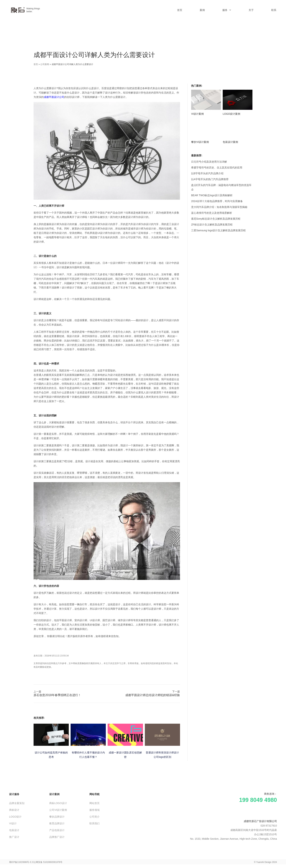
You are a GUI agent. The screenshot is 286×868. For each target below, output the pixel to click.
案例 (202, 10)
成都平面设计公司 (54, 97)
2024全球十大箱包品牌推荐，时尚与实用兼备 (217, 201)
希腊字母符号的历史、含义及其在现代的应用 (217, 168)
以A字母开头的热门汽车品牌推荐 (210, 179)
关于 (251, 10)
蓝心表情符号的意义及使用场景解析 (212, 213)
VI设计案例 (197, 114)
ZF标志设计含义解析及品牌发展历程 (212, 225)
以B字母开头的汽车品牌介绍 (207, 173)
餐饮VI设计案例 (200, 142)
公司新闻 (45, 64)
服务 (227, 10)
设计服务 (14, 794)
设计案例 (54, 794)
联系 (274, 10)
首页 (180, 10)
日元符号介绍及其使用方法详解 (209, 162)
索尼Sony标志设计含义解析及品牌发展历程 (216, 219)
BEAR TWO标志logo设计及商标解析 (212, 195)
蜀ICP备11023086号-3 (20, 862)
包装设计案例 (230, 142)
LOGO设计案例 (231, 114)
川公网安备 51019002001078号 (47, 862)
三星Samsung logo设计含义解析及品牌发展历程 (219, 230)
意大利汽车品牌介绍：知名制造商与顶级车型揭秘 (219, 207)
